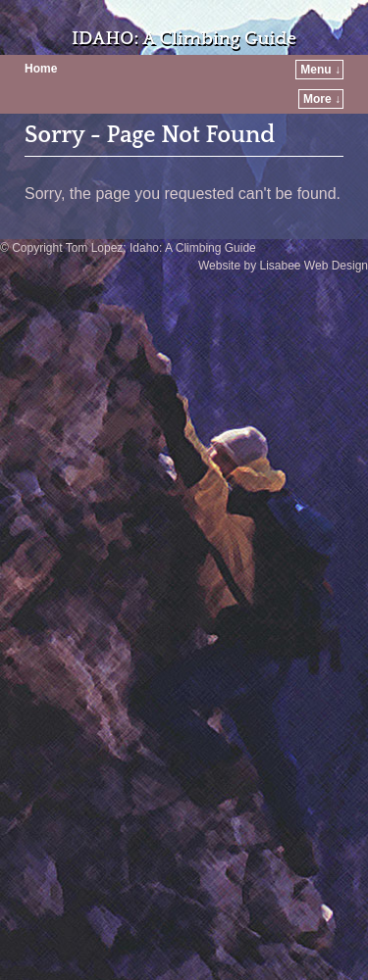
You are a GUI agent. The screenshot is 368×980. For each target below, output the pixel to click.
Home (41, 69)
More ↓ (322, 99)
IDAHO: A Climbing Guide (184, 39)
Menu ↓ (320, 70)
